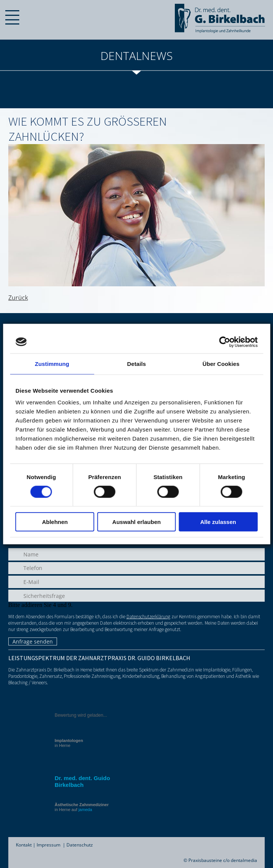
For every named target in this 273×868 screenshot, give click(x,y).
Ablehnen (55, 522)
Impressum (49, 845)
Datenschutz (80, 845)
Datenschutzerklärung (148, 617)
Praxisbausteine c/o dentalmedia (223, 860)
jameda (85, 810)
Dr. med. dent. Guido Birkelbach (83, 781)
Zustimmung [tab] (52, 363)
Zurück (18, 298)
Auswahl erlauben (136, 522)
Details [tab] (137, 363)
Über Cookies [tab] (221, 363)
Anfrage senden (33, 641)
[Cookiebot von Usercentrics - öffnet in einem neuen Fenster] (224, 342)
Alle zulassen (218, 522)
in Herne (69, 743)
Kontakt (24, 845)
